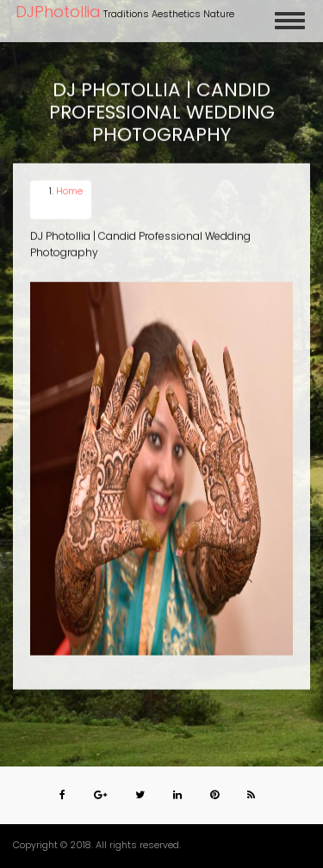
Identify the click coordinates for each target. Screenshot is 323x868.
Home (69, 191)
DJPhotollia (58, 12)
